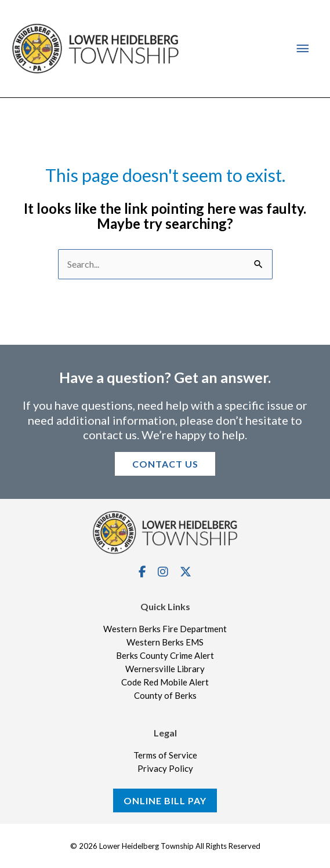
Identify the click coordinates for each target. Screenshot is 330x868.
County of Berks (165, 696)
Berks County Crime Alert (165, 656)
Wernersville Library (165, 669)
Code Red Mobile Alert (165, 683)
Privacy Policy (165, 769)
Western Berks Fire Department (165, 629)
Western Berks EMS (165, 643)
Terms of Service (165, 756)
